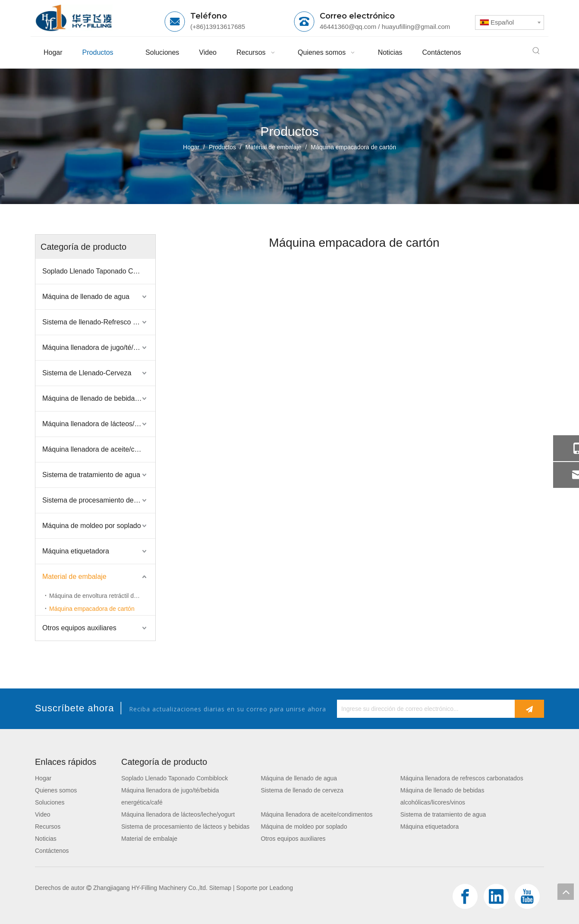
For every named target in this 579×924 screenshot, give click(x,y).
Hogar (43, 778)
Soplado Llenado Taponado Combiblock (99, 271)
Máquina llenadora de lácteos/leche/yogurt (99, 424)
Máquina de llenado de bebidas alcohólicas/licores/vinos (99, 398)
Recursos (48, 827)
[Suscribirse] (529, 709)
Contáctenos (52, 851)
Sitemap (220, 888)
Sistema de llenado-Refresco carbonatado (99, 322)
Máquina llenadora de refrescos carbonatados (462, 778)
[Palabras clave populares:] (536, 51)
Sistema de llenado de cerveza (302, 790)
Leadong (282, 888)
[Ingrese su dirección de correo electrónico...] (424, 709)
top (566, 892)
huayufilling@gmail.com (416, 27)
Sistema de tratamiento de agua (91, 475)
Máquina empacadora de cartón (92, 609)
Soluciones (50, 802)
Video (43, 814)
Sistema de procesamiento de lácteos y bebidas (99, 500)
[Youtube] (527, 896)
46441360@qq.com (348, 27)
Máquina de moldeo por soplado (92, 526)
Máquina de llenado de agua (86, 297)
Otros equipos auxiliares (79, 628)
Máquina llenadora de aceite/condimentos (99, 449)
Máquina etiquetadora (76, 551)
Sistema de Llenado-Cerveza (87, 373)
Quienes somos (56, 790)
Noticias (46, 839)
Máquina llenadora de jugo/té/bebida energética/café (99, 347)
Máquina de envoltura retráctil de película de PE (102, 596)
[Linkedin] (496, 896)
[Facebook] (465, 896)
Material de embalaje (74, 577)
